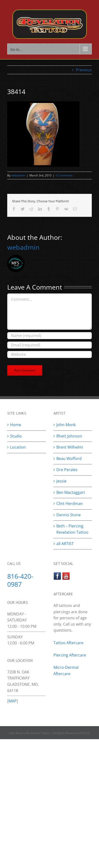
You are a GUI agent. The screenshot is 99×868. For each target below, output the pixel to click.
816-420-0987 (20, 580)
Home (16, 425)
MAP (13, 701)
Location (18, 447)
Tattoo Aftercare (68, 643)
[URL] (49, 354)
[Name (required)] (49, 336)
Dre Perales (67, 470)
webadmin (18, 175)
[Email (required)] (49, 345)
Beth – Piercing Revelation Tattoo (72, 529)
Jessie (61, 481)
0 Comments (64, 175)
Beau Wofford (69, 459)
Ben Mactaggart (71, 492)
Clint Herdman (70, 503)
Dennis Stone (69, 515)
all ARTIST (65, 544)
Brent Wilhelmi (70, 447)
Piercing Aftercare (70, 655)
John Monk (66, 425)
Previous (84, 70)
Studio (16, 436)
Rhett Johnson (69, 436)
